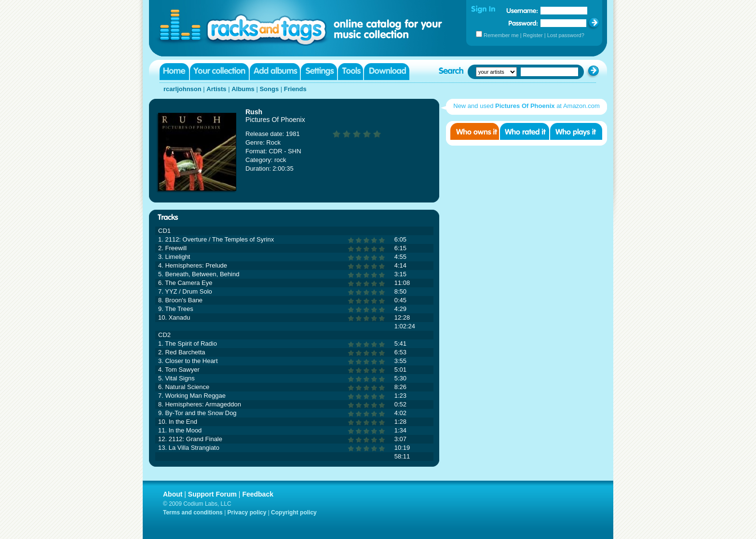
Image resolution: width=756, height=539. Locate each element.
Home (174, 72)
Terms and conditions (193, 512)
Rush (254, 112)
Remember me (501, 35)
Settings (319, 72)
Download (387, 72)
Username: (522, 11)
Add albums (275, 72)
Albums (243, 89)
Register (533, 35)
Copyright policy (294, 512)
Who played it (576, 131)
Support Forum (212, 494)
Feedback (258, 494)
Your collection (219, 72)
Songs (269, 89)
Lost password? (566, 35)
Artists (216, 89)
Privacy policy (247, 512)
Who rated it (525, 131)
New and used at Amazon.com (526, 106)
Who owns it (475, 131)
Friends (295, 89)
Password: (523, 23)
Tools (351, 72)
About (173, 494)
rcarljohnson (182, 89)
